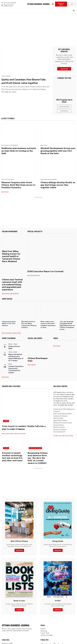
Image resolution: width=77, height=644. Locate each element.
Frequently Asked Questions (10, 628)
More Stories (5, 187)
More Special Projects (34, 271)
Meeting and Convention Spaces (63, 409)
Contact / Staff (45, 614)
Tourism (6, 407)
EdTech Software (58, 404)
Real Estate (44, 143)
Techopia (6, 434)
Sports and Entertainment (10, 143)
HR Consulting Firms (59, 418)
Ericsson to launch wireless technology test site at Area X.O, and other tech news (13, 440)
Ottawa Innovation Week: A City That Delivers (9, 309)
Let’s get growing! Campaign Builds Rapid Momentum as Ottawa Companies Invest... (67, 311)
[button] (74, 11)
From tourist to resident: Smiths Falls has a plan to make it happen (23, 413)
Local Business (6, 76)
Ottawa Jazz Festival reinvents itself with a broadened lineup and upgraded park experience (12, 273)
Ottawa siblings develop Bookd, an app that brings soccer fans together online (58, 180)
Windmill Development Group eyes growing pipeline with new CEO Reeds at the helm (57, 148)
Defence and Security (35, 434)
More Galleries (32, 347)
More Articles (6, 279)
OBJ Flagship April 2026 (64, 100)
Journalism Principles (47, 616)
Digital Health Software (60, 406)
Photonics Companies (60, 415)
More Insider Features (8, 419)
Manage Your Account (8, 626)
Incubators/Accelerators (61, 402)
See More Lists (58, 422)
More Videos (57, 332)
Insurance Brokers (59, 411)
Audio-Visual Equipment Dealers (63, 400)
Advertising (44, 612)
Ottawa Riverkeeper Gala (37, 344)
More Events (6, 363)
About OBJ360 (15, 279)
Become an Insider (20, 419)
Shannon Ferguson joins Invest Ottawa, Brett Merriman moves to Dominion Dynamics (19, 181)
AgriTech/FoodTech (59, 413)
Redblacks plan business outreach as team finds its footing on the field (18, 147)
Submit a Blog (17, 319)
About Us (43, 609)
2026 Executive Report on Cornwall (48, 267)
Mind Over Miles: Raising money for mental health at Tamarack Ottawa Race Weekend (12, 249)
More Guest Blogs (7, 319)
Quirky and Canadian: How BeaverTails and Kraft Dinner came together (25, 83)
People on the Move (8, 176)
